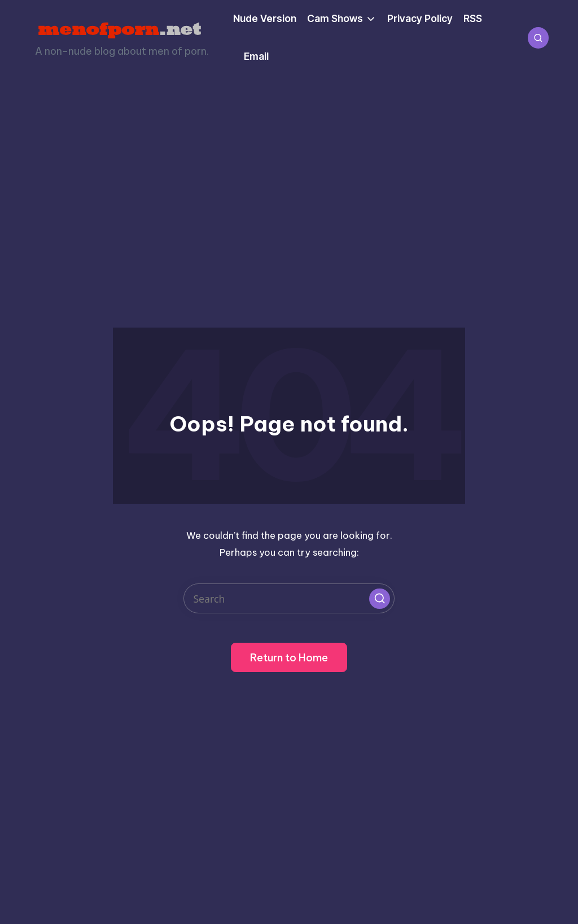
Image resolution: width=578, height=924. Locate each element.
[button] (379, 599)
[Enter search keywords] (289, 598)
